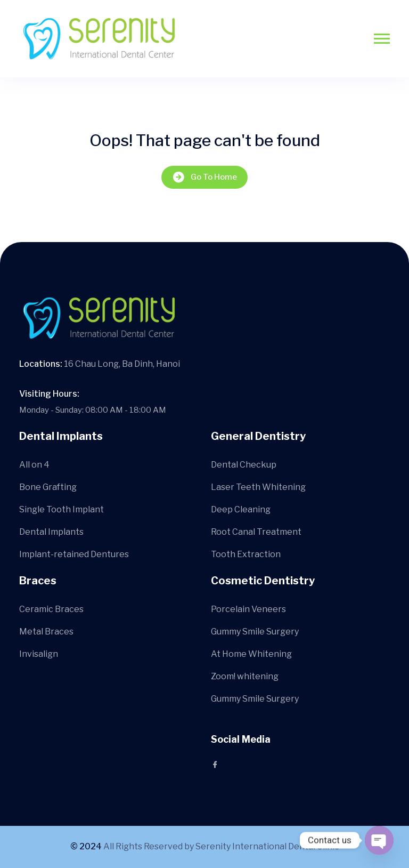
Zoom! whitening (245, 676)
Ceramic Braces (51, 609)
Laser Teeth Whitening (258, 487)
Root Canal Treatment (256, 532)
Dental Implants (51, 532)
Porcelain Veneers (248, 609)
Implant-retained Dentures (74, 554)
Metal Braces (46, 632)
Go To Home (204, 177)
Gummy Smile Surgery (255, 632)
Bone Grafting (48, 487)
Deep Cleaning (241, 509)
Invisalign (39, 654)
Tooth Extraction (246, 554)
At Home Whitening (251, 654)
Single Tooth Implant (62, 509)
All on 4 (34, 465)
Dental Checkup (244, 465)
